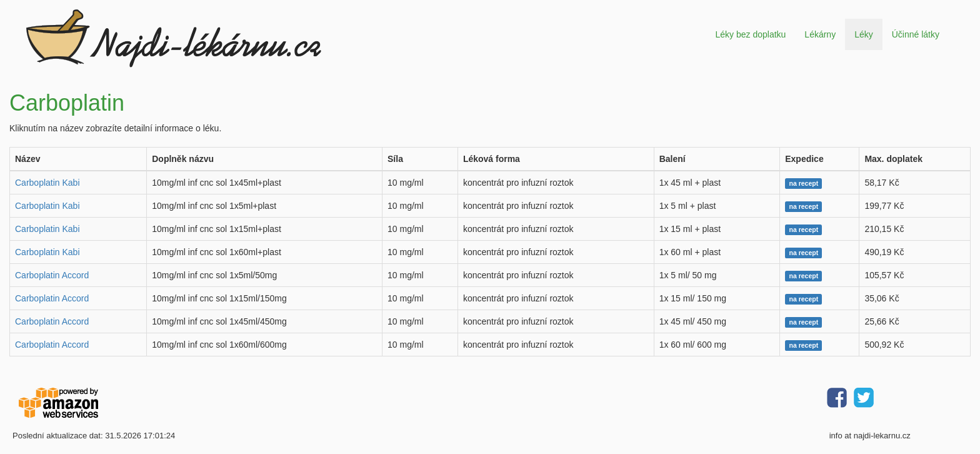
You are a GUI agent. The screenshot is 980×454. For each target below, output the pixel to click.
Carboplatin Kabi (47, 183)
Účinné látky (916, 34)
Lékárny (820, 34)
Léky (864, 34)
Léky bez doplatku (750, 34)
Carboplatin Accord (52, 275)
